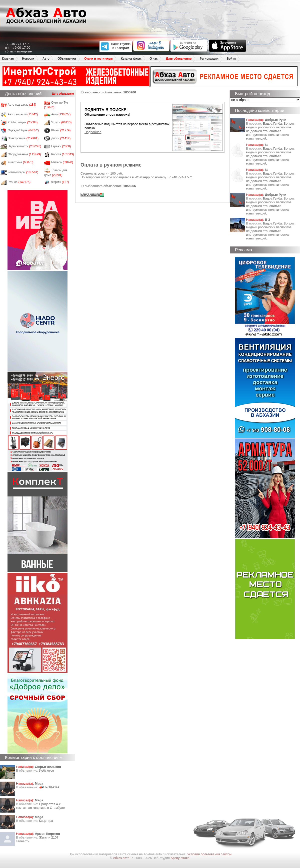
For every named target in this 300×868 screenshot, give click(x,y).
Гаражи (61, 146)
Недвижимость (24, 146)
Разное (19, 182)
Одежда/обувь (23, 130)
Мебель (62, 162)
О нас (153, 59)
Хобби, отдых (23, 122)
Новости (28, 59)
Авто (46, 59)
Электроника (23, 138)
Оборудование (24, 154)
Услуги (61, 122)
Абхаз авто (122, 858)
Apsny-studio (180, 858)
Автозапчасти (23, 114)
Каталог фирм (131, 59)
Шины (61, 130)
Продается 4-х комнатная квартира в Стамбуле (40, 806)
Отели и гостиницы (98, 59)
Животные (21, 162)
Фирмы (60, 182)
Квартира (46, 821)
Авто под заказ (22, 105)
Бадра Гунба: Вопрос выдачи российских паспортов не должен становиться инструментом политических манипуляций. (270, 131)
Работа (63, 154)
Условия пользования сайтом (209, 854)
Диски (61, 138)
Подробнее (93, 132)
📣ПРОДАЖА (49, 787)
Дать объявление (179, 59)
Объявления (67, 59)
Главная (8, 59)
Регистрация (209, 59)
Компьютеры (23, 172)
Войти (231, 59)
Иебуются (46, 770)
